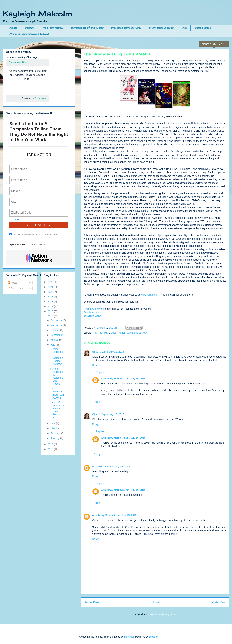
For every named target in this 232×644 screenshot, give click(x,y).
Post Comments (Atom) (163, 614)
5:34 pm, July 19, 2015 (133, 379)
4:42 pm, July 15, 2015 (111, 352)
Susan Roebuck (92, 316)
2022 (51, 292)
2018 (51, 302)
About (29, 28)
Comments (15, 288)
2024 (51, 287)
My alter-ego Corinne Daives (29, 34)
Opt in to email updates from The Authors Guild (33, 235)
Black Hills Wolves (161, 28)
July (53, 345)
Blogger (153, 637)
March (54, 428)
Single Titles (203, 28)
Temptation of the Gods (87, 28)
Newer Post (91, 602)
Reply (95, 365)
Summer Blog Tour (137, 333)
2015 (51, 316)
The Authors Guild (35, 244)
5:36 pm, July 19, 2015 (133, 438)
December (57, 320)
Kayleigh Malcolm (38, 14)
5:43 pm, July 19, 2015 (124, 515)
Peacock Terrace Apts (126, 28)
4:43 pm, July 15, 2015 (111, 414)
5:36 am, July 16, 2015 (117, 466)
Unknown (98, 466)
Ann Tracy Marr (92, 312)
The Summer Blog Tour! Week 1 (57, 393)
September (57, 335)
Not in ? (14, 219)
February (56, 433)
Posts (12, 283)
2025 (51, 282)
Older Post (219, 602)
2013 (51, 449)
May (53, 424)
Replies (100, 372)
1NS (184, 28)
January (55, 438)
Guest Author (118, 333)
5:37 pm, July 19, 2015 (133, 490)
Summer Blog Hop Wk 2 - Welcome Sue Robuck (56, 376)
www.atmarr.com (150, 295)
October (55, 330)
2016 (51, 311)
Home (13, 28)
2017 (51, 306)
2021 (51, 297)
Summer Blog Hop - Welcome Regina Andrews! (56, 356)
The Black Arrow (52, 28)
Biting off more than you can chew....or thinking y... (57, 410)
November (57, 325)
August (55, 340)
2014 (51, 444)
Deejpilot (129, 637)
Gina (95, 352)
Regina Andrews (93, 309)
